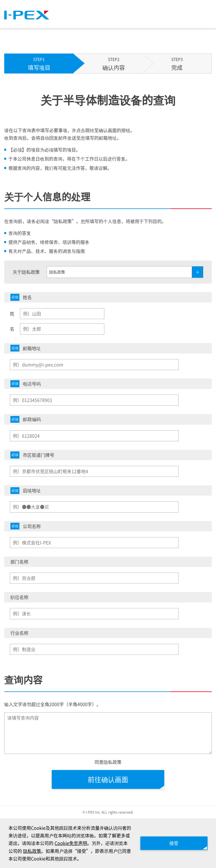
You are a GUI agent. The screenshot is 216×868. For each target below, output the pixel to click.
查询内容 (23, 680)
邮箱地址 (26, 348)
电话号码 (26, 384)
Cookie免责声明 (71, 843)
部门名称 (19, 562)
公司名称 (26, 526)
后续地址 (26, 490)
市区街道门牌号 (32, 455)
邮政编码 (26, 419)
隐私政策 (32, 851)
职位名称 (19, 597)
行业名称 (19, 633)
